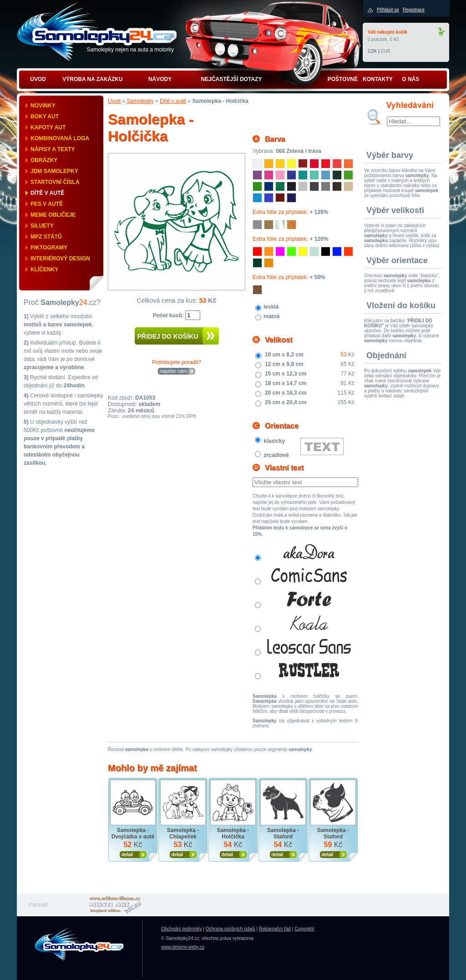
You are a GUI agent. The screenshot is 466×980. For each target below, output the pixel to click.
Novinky (43, 106)
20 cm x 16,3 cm (286, 393)
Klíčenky (44, 269)
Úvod (114, 101)
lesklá (271, 307)
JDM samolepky (54, 171)
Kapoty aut (48, 127)
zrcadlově (276, 455)
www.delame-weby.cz (183, 947)
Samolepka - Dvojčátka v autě (133, 833)
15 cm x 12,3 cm (286, 374)
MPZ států (46, 237)
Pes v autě (47, 204)
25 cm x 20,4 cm (286, 402)
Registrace (414, 10)
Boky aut (45, 117)
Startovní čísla (55, 182)
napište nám (173, 371)
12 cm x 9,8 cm (284, 364)
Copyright (304, 929)
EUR (386, 51)
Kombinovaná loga (60, 138)
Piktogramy (49, 248)
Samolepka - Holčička (233, 833)
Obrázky (44, 160)
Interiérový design (60, 259)
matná (271, 316)
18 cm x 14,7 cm (286, 383)
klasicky (274, 441)
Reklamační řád (275, 929)
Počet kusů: (169, 315)
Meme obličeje (53, 215)
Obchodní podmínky (182, 929)
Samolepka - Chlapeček (183, 833)
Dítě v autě (47, 193)
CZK (372, 51)
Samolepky (140, 101)
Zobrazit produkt (133, 855)
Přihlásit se (388, 10)
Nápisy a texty (53, 149)
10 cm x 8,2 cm (284, 355)
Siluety (42, 226)
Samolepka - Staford (283, 833)
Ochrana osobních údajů (230, 929)
